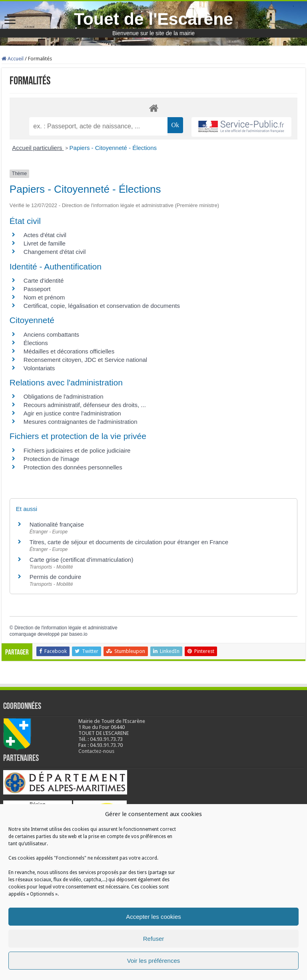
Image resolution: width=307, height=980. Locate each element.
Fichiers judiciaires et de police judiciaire (77, 450)
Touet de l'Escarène (153, 19)
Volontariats (39, 368)
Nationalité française (57, 524)
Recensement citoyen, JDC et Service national (85, 360)
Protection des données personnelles (73, 467)
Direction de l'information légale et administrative (66, 628)
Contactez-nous (96, 751)
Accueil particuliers (38, 148)
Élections (36, 343)
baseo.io (78, 634)
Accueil (13, 59)
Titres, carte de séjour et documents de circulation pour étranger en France (129, 542)
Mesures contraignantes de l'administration (81, 422)
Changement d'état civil (55, 252)
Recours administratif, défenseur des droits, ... (85, 405)
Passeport (37, 289)
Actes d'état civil (45, 235)
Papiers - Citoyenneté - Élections (113, 148)
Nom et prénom (44, 297)
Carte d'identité (44, 280)
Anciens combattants (51, 334)
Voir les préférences (154, 961)
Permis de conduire (55, 577)
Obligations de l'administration (64, 396)
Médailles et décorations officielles (69, 351)
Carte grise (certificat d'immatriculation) (82, 560)
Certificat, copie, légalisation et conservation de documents (102, 306)
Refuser (154, 939)
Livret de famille (45, 243)
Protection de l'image (52, 459)
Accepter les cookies (153, 917)
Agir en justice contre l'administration (72, 413)
